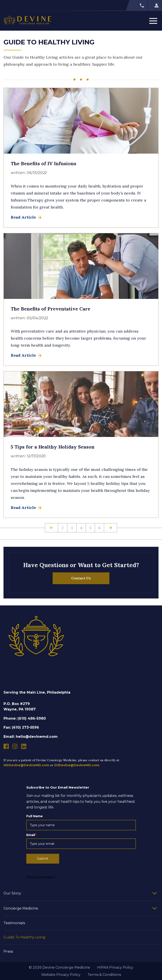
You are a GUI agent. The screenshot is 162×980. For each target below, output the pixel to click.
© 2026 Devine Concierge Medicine (60, 967)
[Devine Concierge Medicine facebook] (6, 746)
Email (31, 835)
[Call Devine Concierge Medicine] (137, 5)
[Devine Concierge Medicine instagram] (15, 746)
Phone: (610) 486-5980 (25, 718)
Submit (43, 859)
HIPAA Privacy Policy (115, 967)
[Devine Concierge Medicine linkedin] (24, 746)
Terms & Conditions (104, 975)
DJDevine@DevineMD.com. (77, 765)
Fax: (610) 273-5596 (21, 727)
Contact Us (81, 578)
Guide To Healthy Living (24, 937)
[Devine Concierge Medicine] (27, 21)
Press (8, 951)
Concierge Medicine (21, 908)
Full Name (35, 816)
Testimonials (14, 923)
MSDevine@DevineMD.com (26, 765)
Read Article (27, 217)
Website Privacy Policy (61, 975)
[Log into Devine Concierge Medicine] (155, 5)
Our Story (12, 893)
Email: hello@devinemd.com (31, 737)
